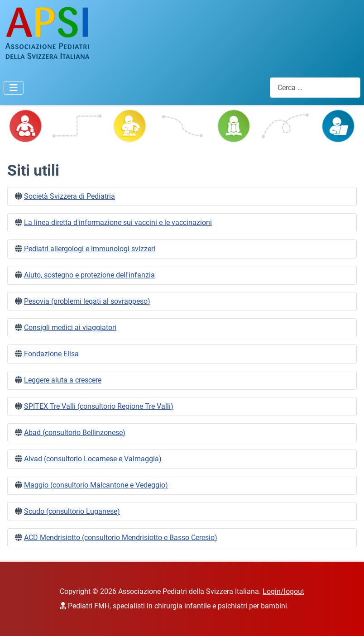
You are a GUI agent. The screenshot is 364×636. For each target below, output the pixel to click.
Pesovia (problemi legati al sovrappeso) (87, 301)
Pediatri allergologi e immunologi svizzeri (90, 249)
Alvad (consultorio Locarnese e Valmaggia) (93, 459)
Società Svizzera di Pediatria (69, 196)
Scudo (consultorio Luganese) (72, 511)
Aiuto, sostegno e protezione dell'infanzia (89, 275)
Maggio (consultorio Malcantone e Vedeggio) (96, 485)
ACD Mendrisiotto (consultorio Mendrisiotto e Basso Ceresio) (121, 538)
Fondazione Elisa (51, 354)
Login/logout (283, 591)
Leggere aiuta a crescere (63, 380)
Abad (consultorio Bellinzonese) (75, 433)
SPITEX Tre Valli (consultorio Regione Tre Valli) (99, 406)
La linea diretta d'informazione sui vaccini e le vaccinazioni (118, 222)
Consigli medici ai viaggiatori (70, 328)
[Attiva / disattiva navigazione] (14, 88)
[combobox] (315, 88)
